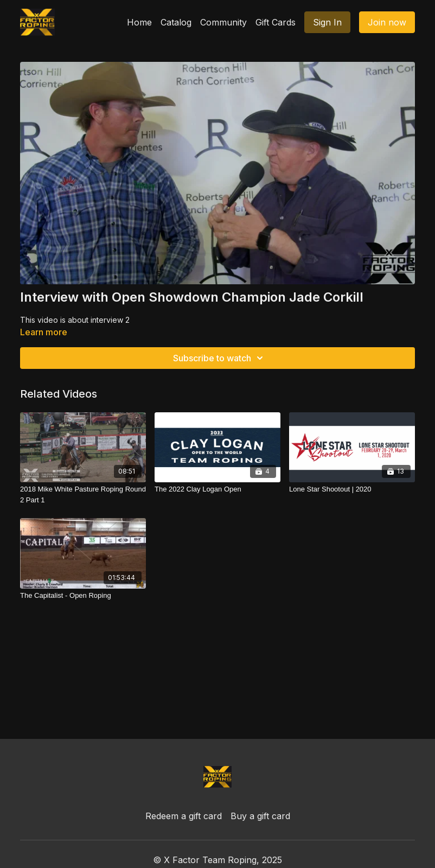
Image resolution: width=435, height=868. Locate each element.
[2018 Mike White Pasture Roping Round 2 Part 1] (83, 494)
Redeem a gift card (184, 816)
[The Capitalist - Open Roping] (83, 596)
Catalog (176, 22)
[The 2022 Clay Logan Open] (217, 489)
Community (223, 22)
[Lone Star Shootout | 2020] (352, 489)
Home (139, 22)
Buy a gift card (260, 816)
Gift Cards (276, 22)
